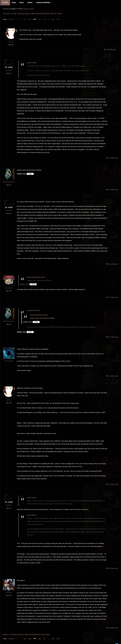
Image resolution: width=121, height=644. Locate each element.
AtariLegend (9, 358)
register (26, 9)
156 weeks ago (113, 481)
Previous (11, 20)
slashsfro (9, 71)
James (11, 42)
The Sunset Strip (21, 14)
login (32, 9)
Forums (6, 14)
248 (30, 20)
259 (53, 20)
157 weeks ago (113, 155)
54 (10, 74)
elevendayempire (9, 179)
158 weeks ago (111, 50)
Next (58, 20)
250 (39, 20)
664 (13, 45)
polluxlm (9, 590)
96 (10, 182)
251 (44, 20)
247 (25, 20)
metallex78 (9, 285)
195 (10, 288)
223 (10, 593)
